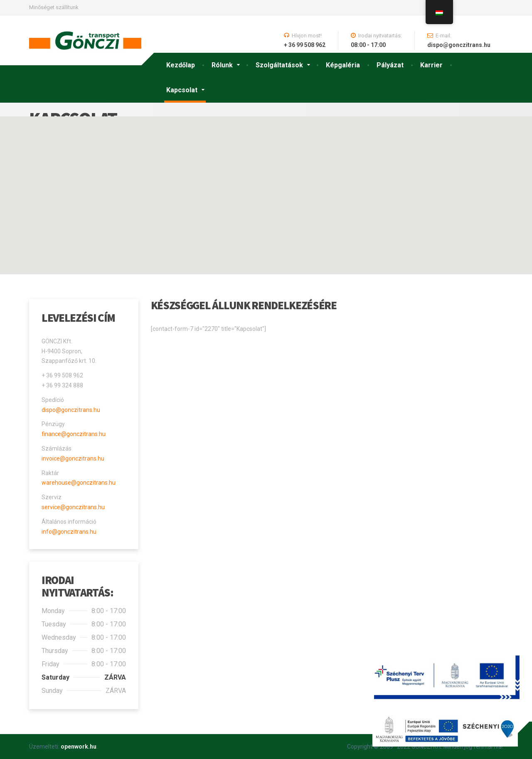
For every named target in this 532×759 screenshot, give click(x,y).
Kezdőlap (181, 65)
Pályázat (390, 65)
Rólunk (222, 65)
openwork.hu (79, 747)
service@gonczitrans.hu (73, 507)
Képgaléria (343, 65)
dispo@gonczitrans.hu (71, 410)
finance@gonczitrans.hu (74, 434)
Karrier (431, 65)
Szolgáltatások (279, 65)
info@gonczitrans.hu (69, 532)
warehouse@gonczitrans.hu (79, 483)
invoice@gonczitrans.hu (73, 458)
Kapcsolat (182, 90)
